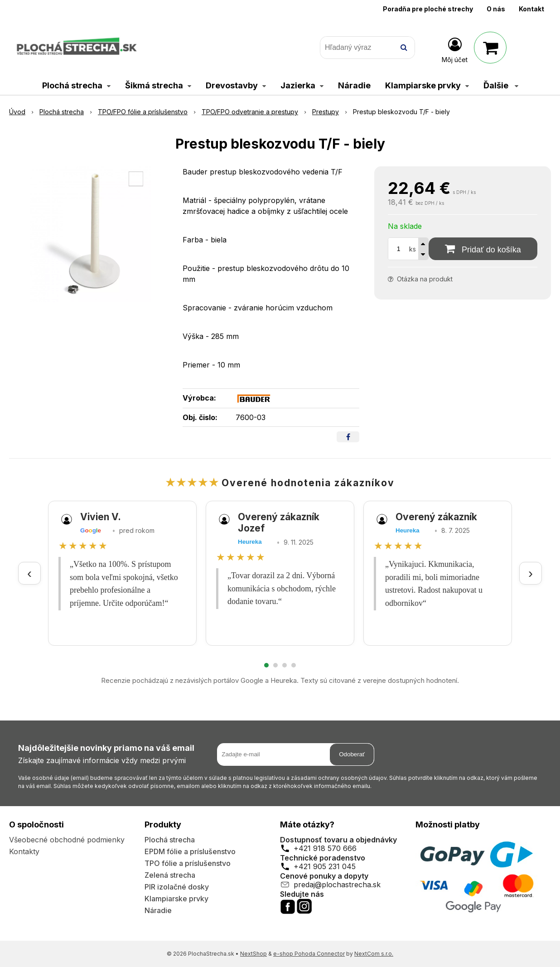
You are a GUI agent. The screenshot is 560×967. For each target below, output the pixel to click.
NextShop (253, 954)
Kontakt (531, 9)
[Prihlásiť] (455, 49)
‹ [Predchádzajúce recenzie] (29, 573)
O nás (496, 9)
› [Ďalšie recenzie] (531, 573)
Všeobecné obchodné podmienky (67, 840)
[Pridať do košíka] (483, 249)
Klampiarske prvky (176, 899)
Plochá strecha (170, 840)
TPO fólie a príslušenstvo (188, 863)
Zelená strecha (170, 875)
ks (413, 249)
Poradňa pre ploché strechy (428, 9)
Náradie (158, 910)
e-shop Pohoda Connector (309, 954)
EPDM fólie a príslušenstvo (190, 851)
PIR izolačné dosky (177, 887)
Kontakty (24, 851)
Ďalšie (501, 85)
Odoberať (352, 754)
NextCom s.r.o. (374, 954)
